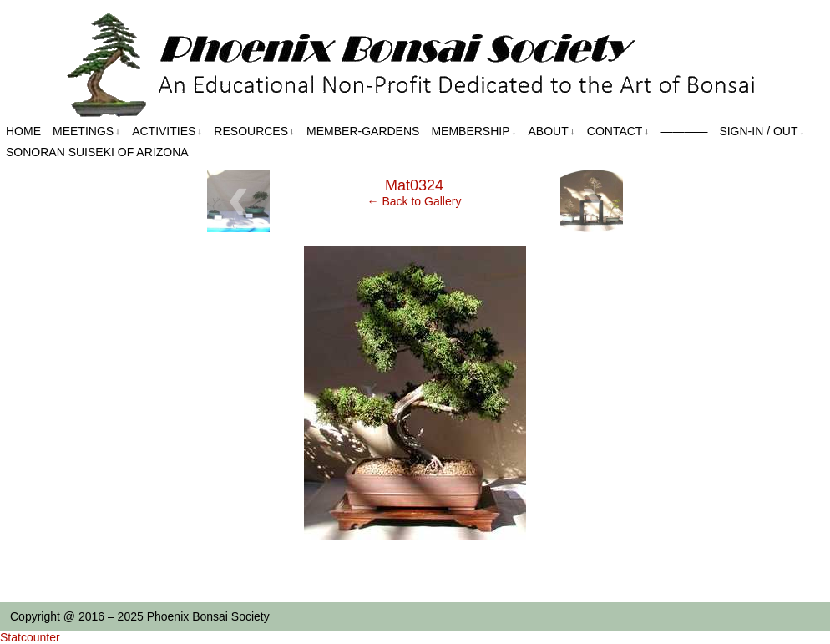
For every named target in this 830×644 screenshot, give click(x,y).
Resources (254, 132)
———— (684, 131)
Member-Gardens (363, 131)
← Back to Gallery (415, 201)
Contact (618, 132)
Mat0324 (414, 185)
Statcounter (30, 637)
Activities (167, 132)
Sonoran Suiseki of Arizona (97, 152)
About (552, 132)
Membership (473, 132)
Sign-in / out (762, 132)
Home (23, 131)
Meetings (86, 132)
